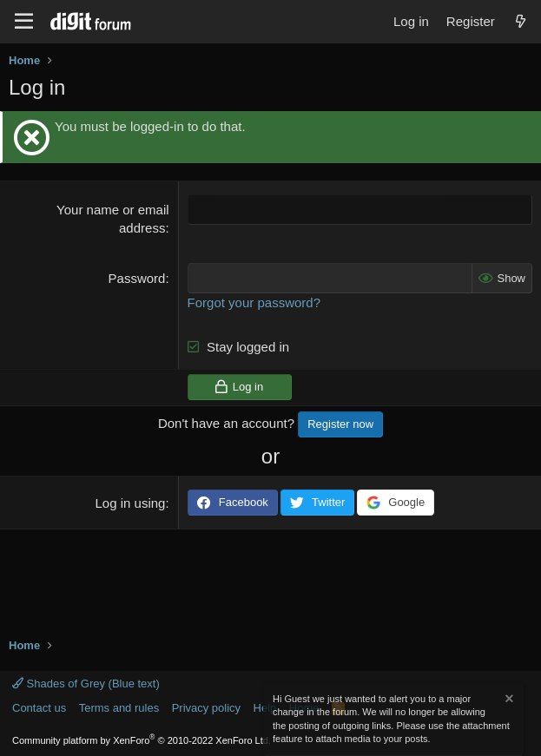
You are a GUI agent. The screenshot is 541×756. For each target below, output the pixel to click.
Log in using (131, 503)
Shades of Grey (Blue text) (86, 684)
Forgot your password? (254, 302)
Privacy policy (206, 708)
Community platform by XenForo (142, 740)
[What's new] (521, 21)
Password (137, 278)
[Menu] (24, 22)
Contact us (39, 708)
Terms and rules (119, 708)
